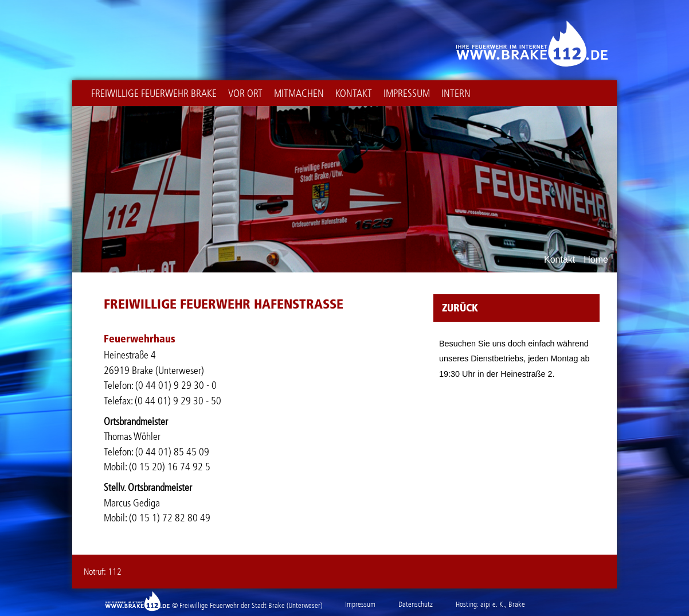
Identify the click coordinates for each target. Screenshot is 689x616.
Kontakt (354, 93)
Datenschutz (416, 604)
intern (456, 93)
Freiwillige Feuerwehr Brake (154, 93)
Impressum (407, 93)
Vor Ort (245, 93)
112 (115, 572)
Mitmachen (299, 93)
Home (596, 260)
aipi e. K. (493, 604)
